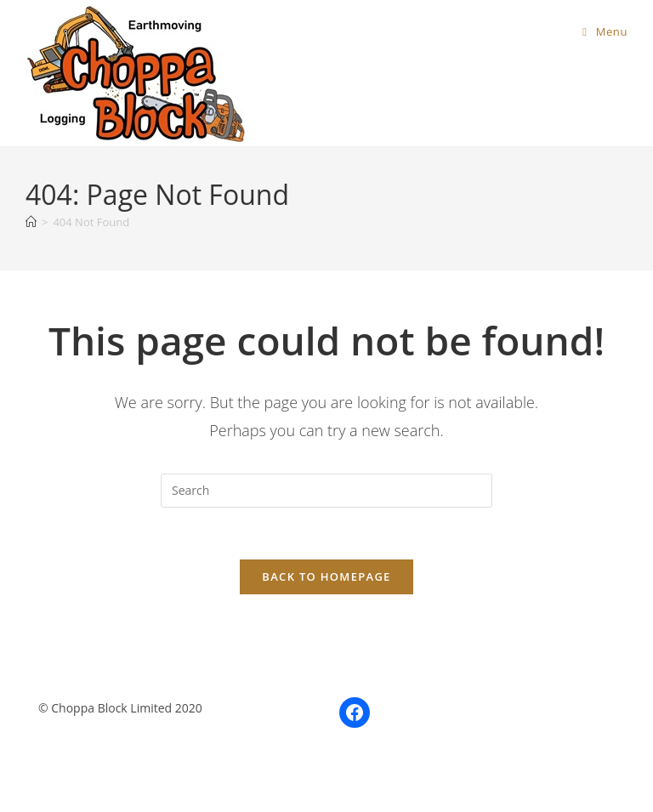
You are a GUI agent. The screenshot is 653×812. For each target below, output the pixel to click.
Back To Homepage (326, 576)
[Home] (31, 222)
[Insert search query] (326, 491)
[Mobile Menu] (605, 31)
